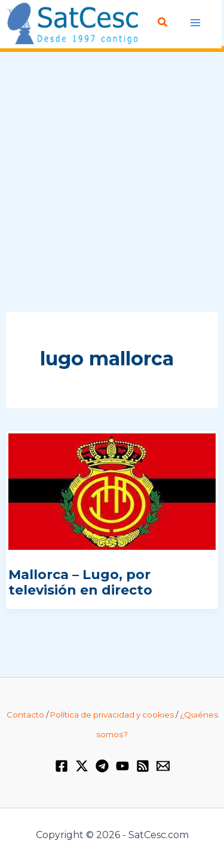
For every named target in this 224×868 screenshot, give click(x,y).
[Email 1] (163, 766)
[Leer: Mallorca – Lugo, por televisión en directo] (112, 491)
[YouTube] (122, 766)
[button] (163, 23)
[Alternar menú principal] (196, 23)
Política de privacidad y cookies (112, 715)
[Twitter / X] (82, 766)
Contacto (25, 715)
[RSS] (143, 766)
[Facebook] (62, 766)
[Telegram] (102, 766)
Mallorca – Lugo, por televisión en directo (80, 582)
